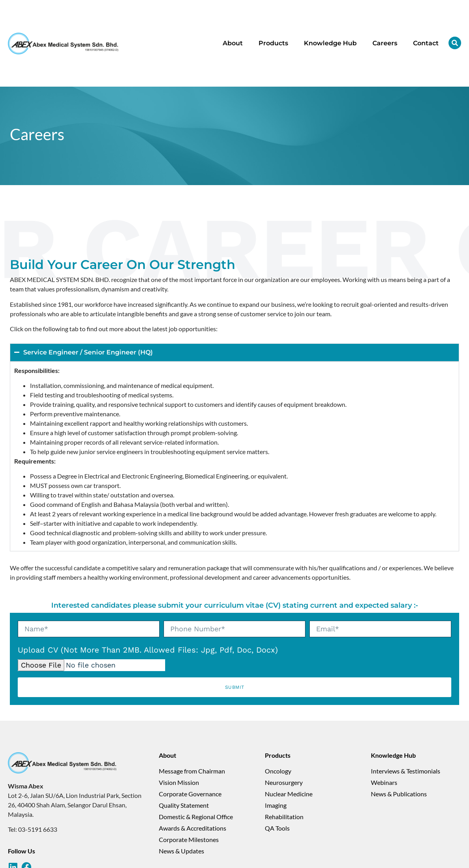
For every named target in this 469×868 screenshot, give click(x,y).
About (233, 43)
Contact (426, 43)
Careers (385, 43)
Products (273, 43)
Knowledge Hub (330, 43)
